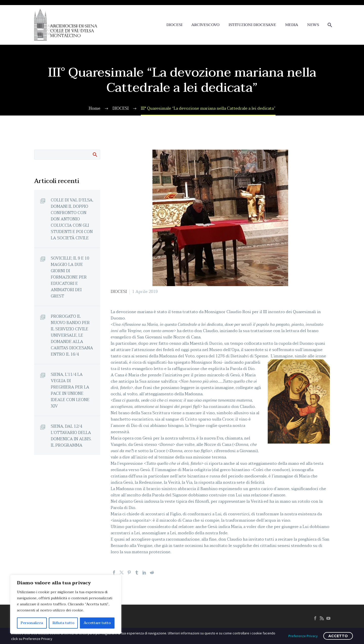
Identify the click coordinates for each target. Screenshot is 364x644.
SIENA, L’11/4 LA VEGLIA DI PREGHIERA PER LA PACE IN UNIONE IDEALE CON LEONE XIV (70, 390)
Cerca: (95, 154)
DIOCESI (174, 25)
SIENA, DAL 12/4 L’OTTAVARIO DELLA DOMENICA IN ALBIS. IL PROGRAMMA (71, 436)
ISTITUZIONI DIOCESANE (252, 25)
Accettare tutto (97, 623)
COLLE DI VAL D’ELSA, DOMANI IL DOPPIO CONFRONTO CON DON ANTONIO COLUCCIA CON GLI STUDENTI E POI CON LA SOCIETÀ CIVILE (72, 219)
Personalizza (32, 623)
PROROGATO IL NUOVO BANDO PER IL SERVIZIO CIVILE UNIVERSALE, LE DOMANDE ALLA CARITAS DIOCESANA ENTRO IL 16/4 (72, 335)
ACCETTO (338, 636)
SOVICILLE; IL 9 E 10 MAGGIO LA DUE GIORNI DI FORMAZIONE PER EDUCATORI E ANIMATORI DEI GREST (70, 277)
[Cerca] (329, 25)
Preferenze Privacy (303, 636)
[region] (66, 604)
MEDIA (292, 25)
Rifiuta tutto (63, 623)
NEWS (313, 25)
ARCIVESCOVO (205, 25)
